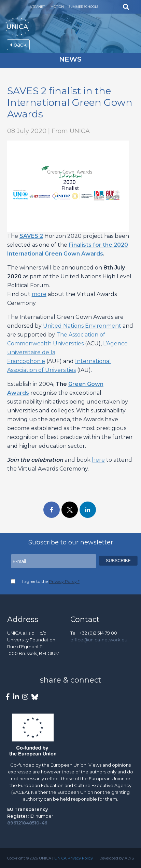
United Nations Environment (82, 326)
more (39, 294)
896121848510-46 (27, 823)
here (98, 460)
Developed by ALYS (117, 858)
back (18, 45)
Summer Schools (83, 7)
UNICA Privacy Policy (74, 858)
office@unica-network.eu (99, 640)
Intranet (37, 7)
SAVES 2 (31, 236)
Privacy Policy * (64, 581)
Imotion (57, 7)
